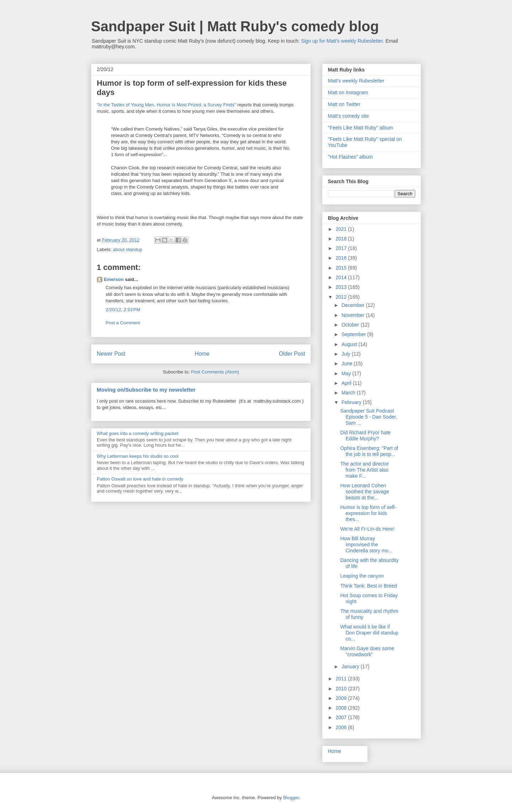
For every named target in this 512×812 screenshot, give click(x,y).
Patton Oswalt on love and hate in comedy (140, 479)
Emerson (114, 279)
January (351, 667)
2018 (342, 239)
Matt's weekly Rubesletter (356, 81)
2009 (342, 698)
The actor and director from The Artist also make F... (365, 470)
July (346, 354)
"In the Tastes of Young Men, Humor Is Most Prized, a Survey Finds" (166, 105)
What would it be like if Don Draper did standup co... (369, 633)
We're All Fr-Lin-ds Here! (367, 529)
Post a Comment (123, 323)
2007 (342, 717)
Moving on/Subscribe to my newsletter (146, 390)
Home (202, 354)
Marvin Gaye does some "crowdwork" (367, 651)
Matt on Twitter (344, 104)
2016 (342, 258)
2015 (342, 268)
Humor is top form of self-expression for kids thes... (368, 513)
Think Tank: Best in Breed (369, 586)
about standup (128, 250)
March (349, 393)
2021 (342, 229)
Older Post (292, 354)
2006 (342, 727)
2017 (342, 248)
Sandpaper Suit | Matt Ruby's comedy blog (235, 26)
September (354, 334)
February (352, 402)
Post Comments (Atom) (215, 372)
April (347, 383)
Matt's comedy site (348, 116)
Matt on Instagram (348, 92)
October (351, 325)
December (353, 305)
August (350, 344)
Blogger (291, 798)
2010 (342, 689)
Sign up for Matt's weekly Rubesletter (342, 41)
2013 (342, 287)
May (347, 373)
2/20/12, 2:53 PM (123, 310)
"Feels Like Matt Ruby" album (360, 128)
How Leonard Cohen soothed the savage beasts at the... (365, 492)
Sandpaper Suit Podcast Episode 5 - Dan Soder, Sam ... (369, 417)
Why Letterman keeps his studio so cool (138, 456)
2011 (342, 679)
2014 (342, 277)
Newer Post (111, 354)
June (347, 363)
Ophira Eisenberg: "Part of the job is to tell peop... (369, 451)
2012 (342, 297)
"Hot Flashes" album (350, 157)
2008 (342, 708)
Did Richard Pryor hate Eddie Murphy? (366, 436)
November (353, 315)
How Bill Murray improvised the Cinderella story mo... (366, 545)
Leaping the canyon (362, 576)
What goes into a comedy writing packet (138, 433)
